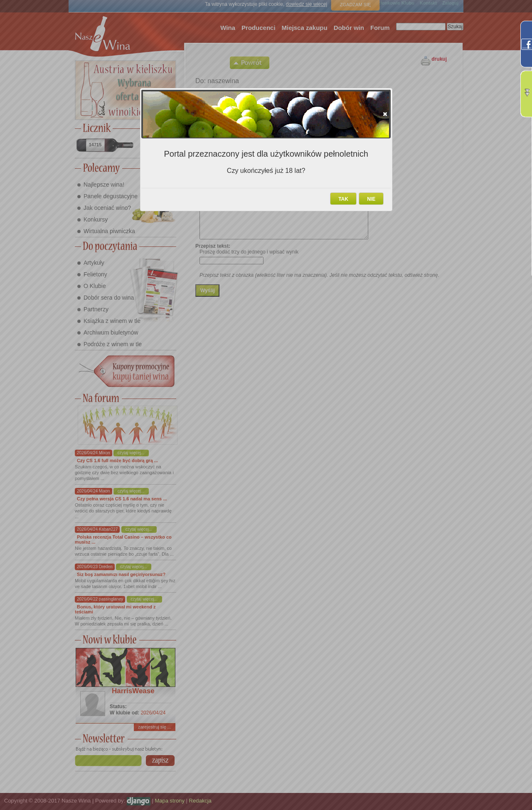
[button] (385, 114)
